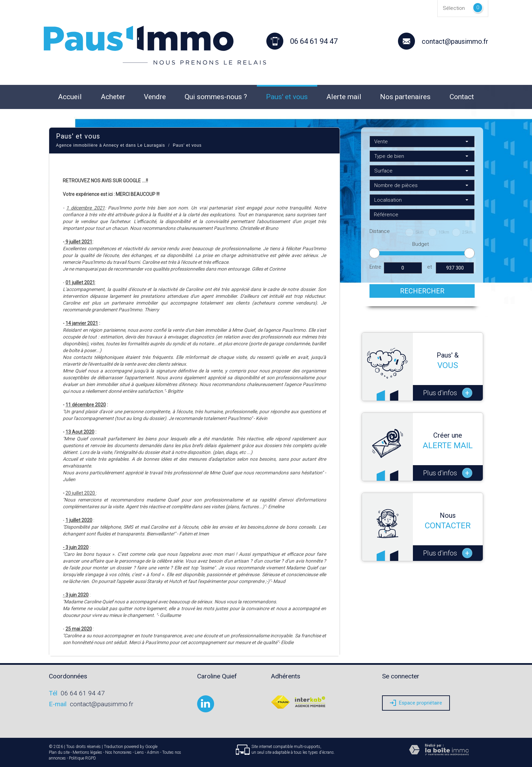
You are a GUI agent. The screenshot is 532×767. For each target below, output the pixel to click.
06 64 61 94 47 (83, 693)
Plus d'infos (448, 393)
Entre (375, 267)
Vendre (155, 97)
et (430, 267)
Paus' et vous (287, 97)
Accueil (70, 97)
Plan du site (59, 752)
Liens (139, 752)
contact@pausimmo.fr (455, 41)
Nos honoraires (118, 752)
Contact (462, 97)
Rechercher (422, 291)
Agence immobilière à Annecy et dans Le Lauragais (111, 145)
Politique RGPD (82, 758)
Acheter (113, 97)
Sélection (454, 8)
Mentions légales (87, 752)
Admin (153, 752)
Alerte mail (344, 97)
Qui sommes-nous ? (216, 97)
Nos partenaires (405, 97)
